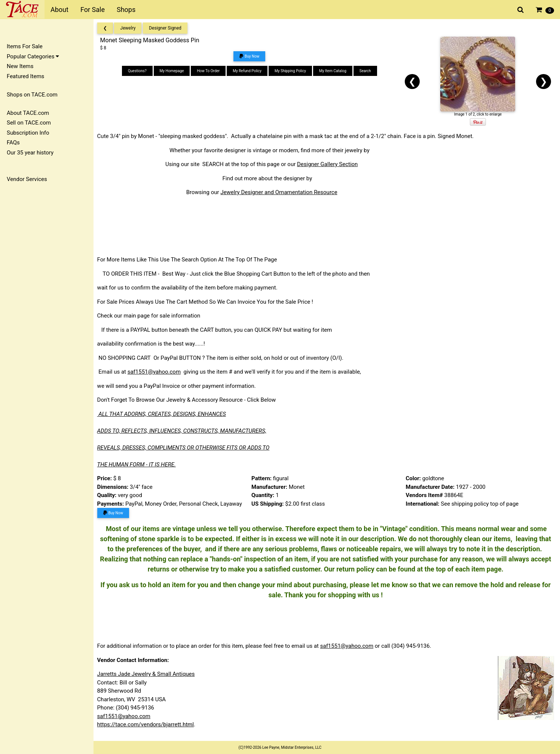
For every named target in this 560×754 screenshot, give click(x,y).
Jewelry (130, 28)
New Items (20, 66)
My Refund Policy (249, 71)
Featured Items (25, 76)
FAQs (13, 142)
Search (367, 71)
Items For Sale (25, 46)
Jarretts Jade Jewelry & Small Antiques (148, 674)
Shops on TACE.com (32, 95)
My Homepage (173, 71)
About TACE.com (28, 113)
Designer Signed (168, 28)
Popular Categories (33, 56)
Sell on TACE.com (29, 123)
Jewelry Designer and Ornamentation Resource (281, 192)
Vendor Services (27, 179)
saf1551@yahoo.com (156, 372)
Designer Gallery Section (330, 164)
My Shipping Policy (292, 71)
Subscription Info (28, 133)
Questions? (139, 71)
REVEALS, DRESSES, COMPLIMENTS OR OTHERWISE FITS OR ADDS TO (186, 448)
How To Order (210, 71)
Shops (126, 10)
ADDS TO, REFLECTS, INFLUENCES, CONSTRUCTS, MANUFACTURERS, (184, 431)
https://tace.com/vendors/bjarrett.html (148, 724)
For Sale (93, 10)
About (59, 10)
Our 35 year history (30, 153)
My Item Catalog (334, 71)
